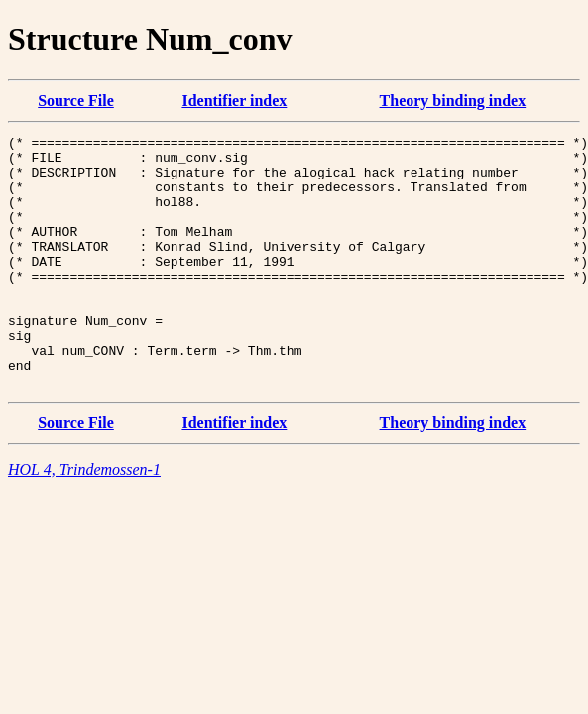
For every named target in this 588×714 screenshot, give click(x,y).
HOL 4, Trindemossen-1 (84, 520)
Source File (76, 101)
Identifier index (234, 101)
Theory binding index (453, 101)
